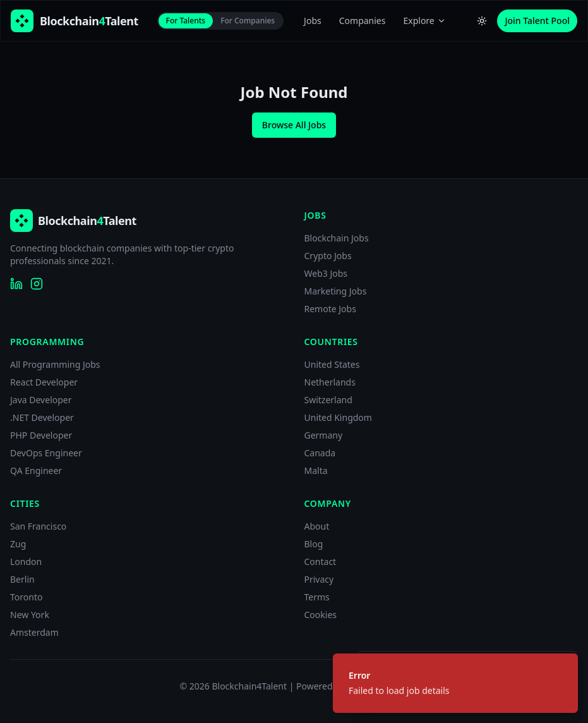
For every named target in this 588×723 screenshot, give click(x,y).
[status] (455, 683)
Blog (314, 544)
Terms (317, 597)
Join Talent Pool (537, 21)
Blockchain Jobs (337, 238)
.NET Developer (42, 417)
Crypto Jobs (328, 256)
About (317, 526)
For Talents (186, 21)
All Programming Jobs (55, 364)
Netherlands (330, 382)
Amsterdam (34, 632)
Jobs (313, 21)
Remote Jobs (330, 309)
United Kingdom (338, 417)
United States (332, 364)
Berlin (22, 579)
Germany (324, 435)
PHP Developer (41, 435)
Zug (18, 544)
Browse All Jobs (294, 125)
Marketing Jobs (336, 291)
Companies (363, 21)
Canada (320, 453)
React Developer (44, 382)
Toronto (26, 597)
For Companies (248, 21)
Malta (316, 471)
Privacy (319, 579)
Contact (321, 562)
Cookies (321, 615)
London (26, 562)
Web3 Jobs (326, 273)
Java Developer (41, 400)
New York (30, 615)
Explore (424, 21)
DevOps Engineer (46, 453)
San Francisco (38, 526)
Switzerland (328, 400)
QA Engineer (36, 471)
